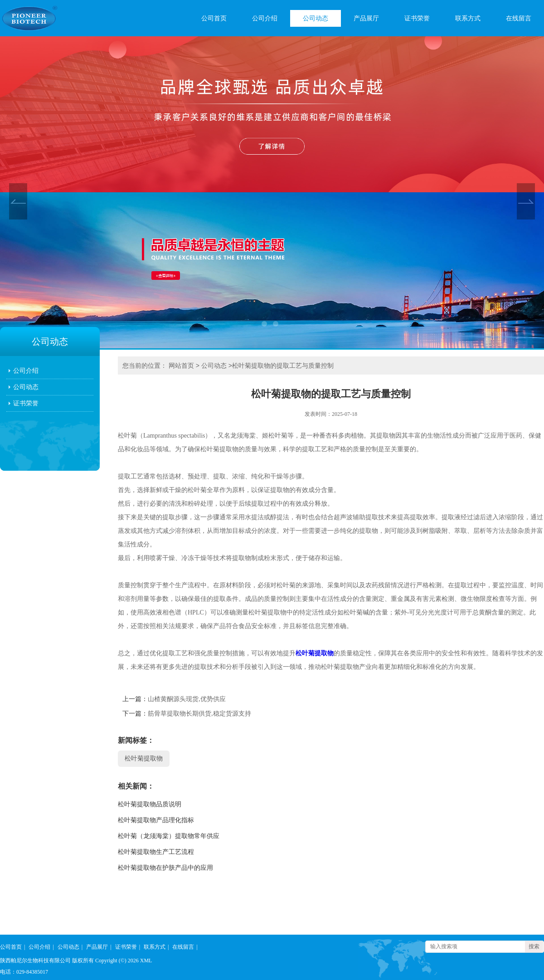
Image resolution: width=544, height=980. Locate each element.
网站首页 (181, 366)
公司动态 (316, 18)
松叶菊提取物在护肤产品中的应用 (165, 868)
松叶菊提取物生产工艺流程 (156, 852)
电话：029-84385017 (24, 972)
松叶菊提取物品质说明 (150, 804)
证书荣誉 (417, 18)
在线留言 (519, 18)
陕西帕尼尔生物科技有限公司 (35, 960)
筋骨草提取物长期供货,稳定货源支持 (199, 714)
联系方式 (468, 18)
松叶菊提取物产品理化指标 (156, 820)
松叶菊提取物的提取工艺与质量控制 (283, 366)
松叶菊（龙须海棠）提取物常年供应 (169, 836)
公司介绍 (265, 18)
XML (146, 960)
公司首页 (214, 18)
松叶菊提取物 (315, 653)
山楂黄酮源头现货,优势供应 (187, 699)
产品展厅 (366, 18)
